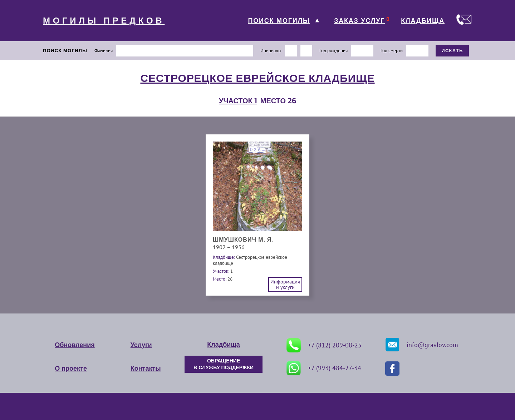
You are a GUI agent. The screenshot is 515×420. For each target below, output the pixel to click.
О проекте (71, 369)
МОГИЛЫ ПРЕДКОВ (104, 21)
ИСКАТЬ (452, 51)
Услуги (141, 345)
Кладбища (223, 345)
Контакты (146, 369)
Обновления (75, 345)
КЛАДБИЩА (423, 21)
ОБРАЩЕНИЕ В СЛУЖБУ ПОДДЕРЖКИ (224, 364)
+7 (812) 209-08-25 (324, 345)
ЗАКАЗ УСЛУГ (359, 21)
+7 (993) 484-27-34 (324, 368)
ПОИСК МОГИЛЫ (279, 21)
